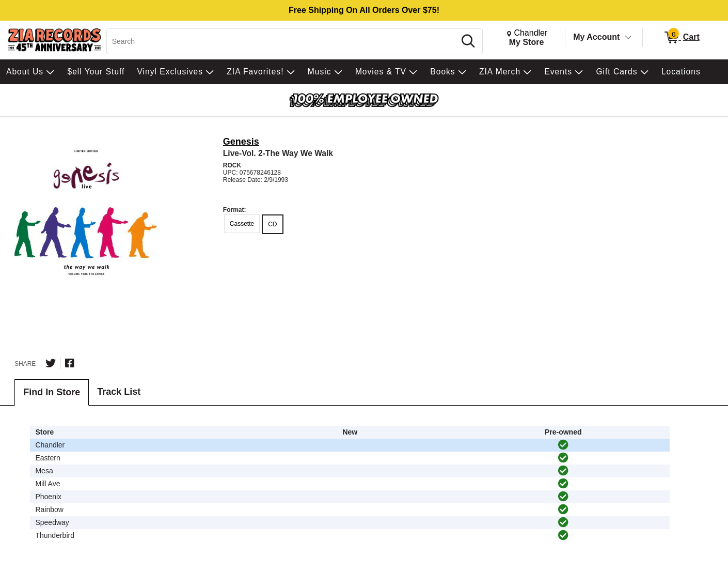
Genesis (241, 142)
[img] (563, 445)
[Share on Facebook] (70, 363)
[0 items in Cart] (681, 38)
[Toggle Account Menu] (628, 38)
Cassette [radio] (242, 224)
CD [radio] (272, 224)
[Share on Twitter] (51, 363)
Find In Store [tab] (52, 392)
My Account (596, 37)
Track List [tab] (119, 392)
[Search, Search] (282, 41)
